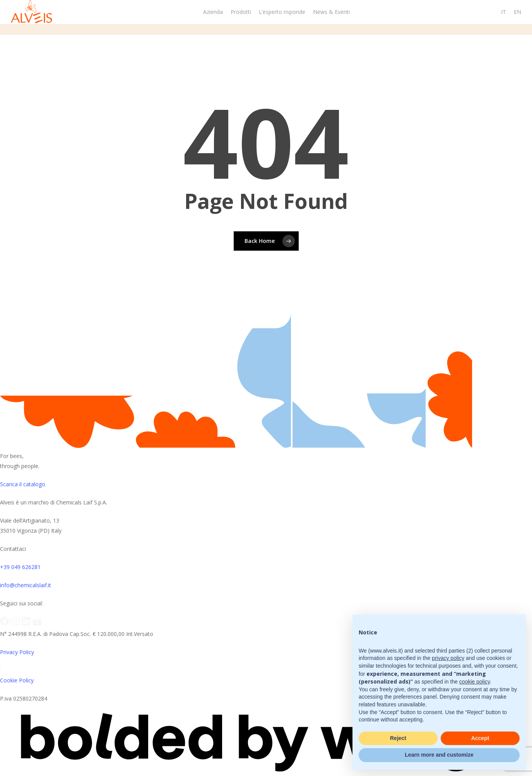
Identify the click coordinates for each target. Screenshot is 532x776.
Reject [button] (398, 738)
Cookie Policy (17, 680)
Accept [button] (480, 738)
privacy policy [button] (448, 658)
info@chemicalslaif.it (26, 585)
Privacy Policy (17, 652)
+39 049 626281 (20, 567)
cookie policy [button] (475, 682)
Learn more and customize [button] (439, 755)
